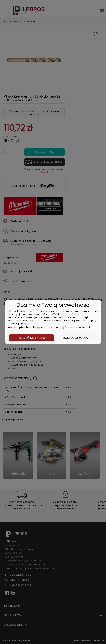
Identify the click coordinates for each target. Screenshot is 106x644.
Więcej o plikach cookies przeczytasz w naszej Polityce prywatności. (49, 327)
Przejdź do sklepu (31, 338)
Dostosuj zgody (76, 338)
